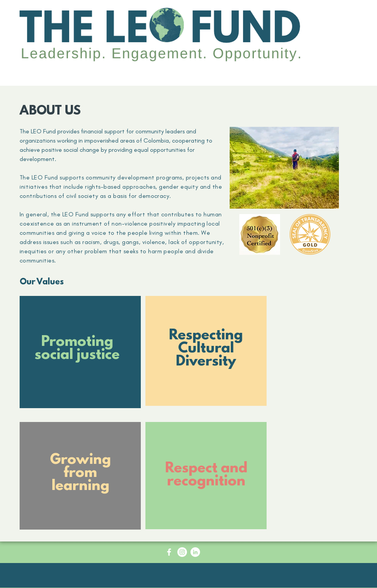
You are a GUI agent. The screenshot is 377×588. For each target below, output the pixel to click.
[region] (80, 357)
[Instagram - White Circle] (182, 552)
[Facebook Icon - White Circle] (169, 552)
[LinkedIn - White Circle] (195, 552)
